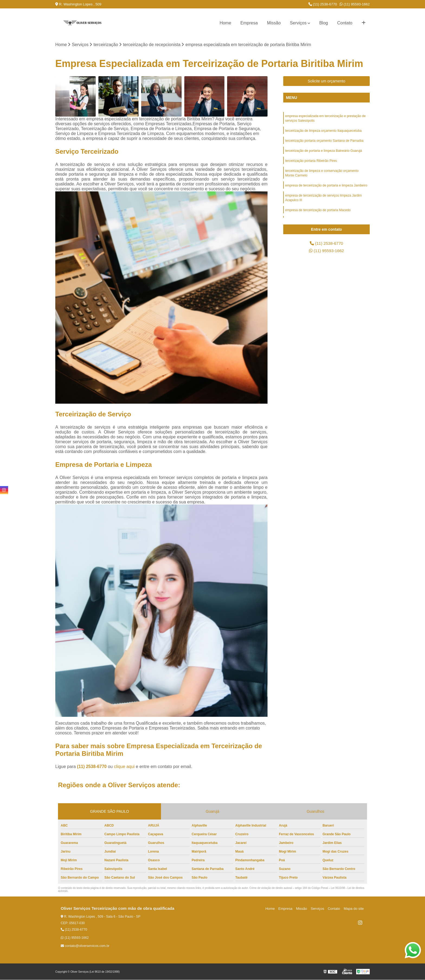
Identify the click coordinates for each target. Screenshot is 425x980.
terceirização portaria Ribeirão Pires (311, 162)
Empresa (249, 23)
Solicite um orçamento (326, 81)
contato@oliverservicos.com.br (85, 946)
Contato (345, 23)
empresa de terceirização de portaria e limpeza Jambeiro (326, 188)
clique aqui (124, 767)
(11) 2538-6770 (323, 4)
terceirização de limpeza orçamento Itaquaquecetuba (323, 131)
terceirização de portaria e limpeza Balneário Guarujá (323, 152)
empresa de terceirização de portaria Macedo (318, 213)
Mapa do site (354, 909)
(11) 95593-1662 (355, 4)
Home (225, 23)
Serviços (298, 23)
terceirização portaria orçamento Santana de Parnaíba (324, 142)
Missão (274, 23)
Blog (324, 23)
